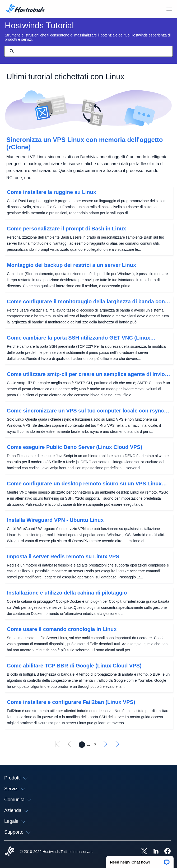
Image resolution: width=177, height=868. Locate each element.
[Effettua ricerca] (12, 51)
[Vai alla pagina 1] (82, 745)
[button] (140, 860)
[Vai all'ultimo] (118, 746)
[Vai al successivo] (105, 746)
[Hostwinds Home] (10, 852)
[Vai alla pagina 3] (95, 745)
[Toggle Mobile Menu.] (169, 9)
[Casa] (25, 9)
